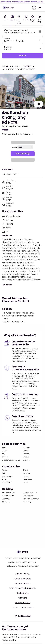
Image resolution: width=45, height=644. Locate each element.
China (15, 66)
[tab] (5, 20)
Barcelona (27, 473)
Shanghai (27, 66)
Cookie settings (22, 616)
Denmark (26, 448)
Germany (26, 454)
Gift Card (22, 598)
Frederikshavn (28, 480)
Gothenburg (6, 483)
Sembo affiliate (22, 603)
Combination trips (30, 496)
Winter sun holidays (30, 493)
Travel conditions (22, 579)
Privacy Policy (22, 574)
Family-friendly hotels (31, 499)
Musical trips (28, 502)
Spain (4, 448)
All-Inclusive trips (8, 496)
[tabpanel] (22, 43)
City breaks (6, 502)
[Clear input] (40, 32)
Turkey (4, 451)
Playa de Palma (7, 476)
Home (5, 66)
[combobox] (21, 33)
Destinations (22, 593)
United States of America (11, 460)
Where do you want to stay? (16, 30)
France (26, 451)
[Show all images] (39, 104)
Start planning (22, 154)
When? (7, 39)
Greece (5, 457)
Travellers (8, 47)
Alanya (4, 470)
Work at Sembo (23, 584)
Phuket (26, 483)
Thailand (26, 460)
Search (22, 56)
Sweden (26, 457)
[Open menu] (40, 8)
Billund (25, 470)
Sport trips (6, 499)
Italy (3, 454)
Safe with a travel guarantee (22, 588)
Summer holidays (8, 493)
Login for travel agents (22, 608)
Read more (7, 236)
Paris (4, 473)
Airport (14, 147)
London (26, 476)
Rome (4, 480)
